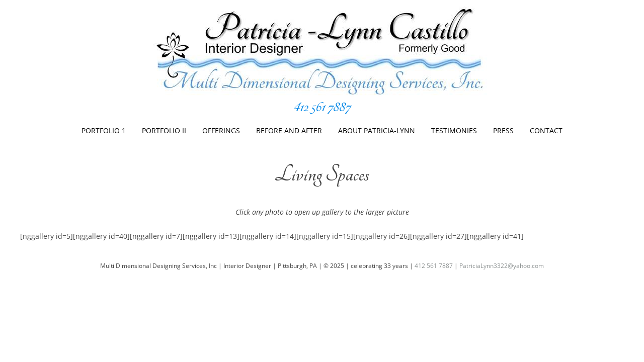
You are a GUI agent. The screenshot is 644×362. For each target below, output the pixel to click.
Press (503, 130)
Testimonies (454, 130)
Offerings (221, 130)
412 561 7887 (322, 107)
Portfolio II (164, 130)
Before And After (289, 130)
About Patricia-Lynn (377, 130)
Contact (546, 130)
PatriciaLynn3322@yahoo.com (502, 266)
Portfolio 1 (104, 130)
